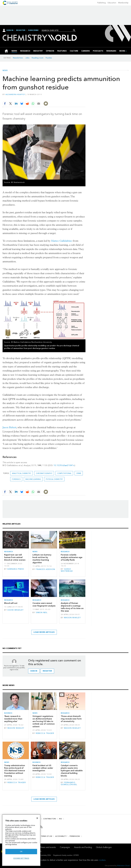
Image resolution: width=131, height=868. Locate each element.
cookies (102, 860)
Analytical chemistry (21, 473)
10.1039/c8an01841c (64, 465)
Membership (123, 3)
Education (112, 3)
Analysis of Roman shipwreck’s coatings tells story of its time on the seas (72, 607)
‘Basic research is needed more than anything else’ (13, 719)
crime (79, 473)
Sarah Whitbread (67, 570)
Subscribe (33, 30)
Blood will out (11, 603)
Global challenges (104, 847)
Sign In (10, 30)
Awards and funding (83, 847)
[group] (122, 51)
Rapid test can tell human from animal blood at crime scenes (15, 557)
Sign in (34, 671)
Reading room (38, 58)
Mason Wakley (72, 618)
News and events (48, 847)
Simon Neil (42, 613)
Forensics (16, 479)
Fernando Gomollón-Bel (69, 784)
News (5, 71)
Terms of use (47, 836)
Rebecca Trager (45, 733)
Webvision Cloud (123, 866)
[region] (21, 840)
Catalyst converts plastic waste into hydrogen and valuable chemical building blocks (72, 771)
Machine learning (33, 479)
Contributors (50, 819)
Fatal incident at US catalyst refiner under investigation (43, 768)
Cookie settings (21, 858)
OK (21, 851)
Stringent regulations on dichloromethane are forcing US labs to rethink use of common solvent (44, 721)
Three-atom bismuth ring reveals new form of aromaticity (71, 719)
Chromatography (44, 473)
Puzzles (49, 58)
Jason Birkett (9, 427)
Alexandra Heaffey (15, 94)
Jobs (27, 58)
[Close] (37, 818)
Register (21, 30)
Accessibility (61, 836)
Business (8, 713)
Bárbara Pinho (16, 569)
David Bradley (16, 610)
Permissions (75, 836)
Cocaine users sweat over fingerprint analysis (44, 604)
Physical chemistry (54, 479)
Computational (64, 473)
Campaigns (65, 847)
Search (74, 30)
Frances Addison (45, 569)
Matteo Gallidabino (62, 241)
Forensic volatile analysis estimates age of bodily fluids (72, 557)
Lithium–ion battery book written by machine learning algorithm (42, 559)
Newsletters (18, 58)
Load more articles (44, 632)
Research (9, 552)
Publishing (102, 3)
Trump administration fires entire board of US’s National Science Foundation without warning (15, 771)
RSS (61, 819)
